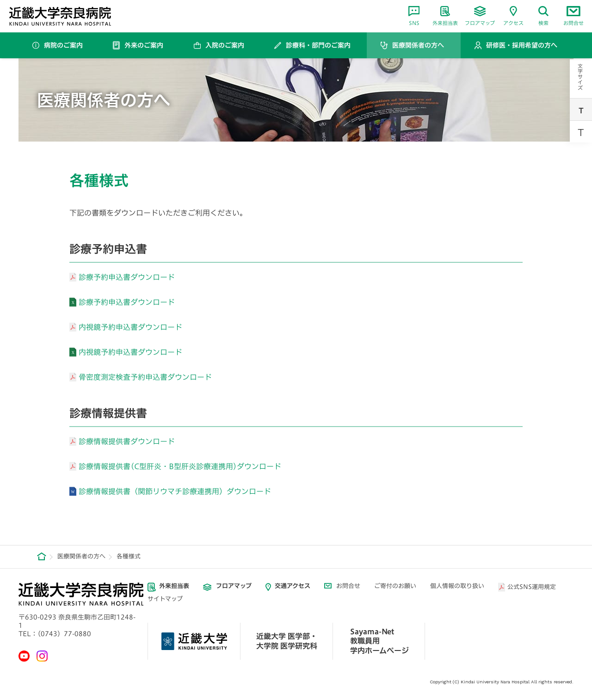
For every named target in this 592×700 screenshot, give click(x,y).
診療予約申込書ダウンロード (127, 277)
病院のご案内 (63, 45)
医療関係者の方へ (418, 45)
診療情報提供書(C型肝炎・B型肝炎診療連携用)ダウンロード (180, 466)
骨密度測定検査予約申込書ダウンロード (145, 377)
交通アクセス (293, 586)
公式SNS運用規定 (532, 587)
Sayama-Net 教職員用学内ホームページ (379, 641)
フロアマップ (480, 16)
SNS (414, 16)
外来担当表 (445, 16)
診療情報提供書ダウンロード (127, 441)
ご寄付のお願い (395, 586)
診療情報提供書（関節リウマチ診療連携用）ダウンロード (175, 491)
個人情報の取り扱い (457, 586)
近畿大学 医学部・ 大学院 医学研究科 (287, 641)
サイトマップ (165, 599)
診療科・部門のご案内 (318, 45)
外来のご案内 (144, 45)
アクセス (513, 16)
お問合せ (573, 16)
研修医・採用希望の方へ (522, 45)
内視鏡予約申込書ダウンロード (130, 327)
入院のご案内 (225, 45)
